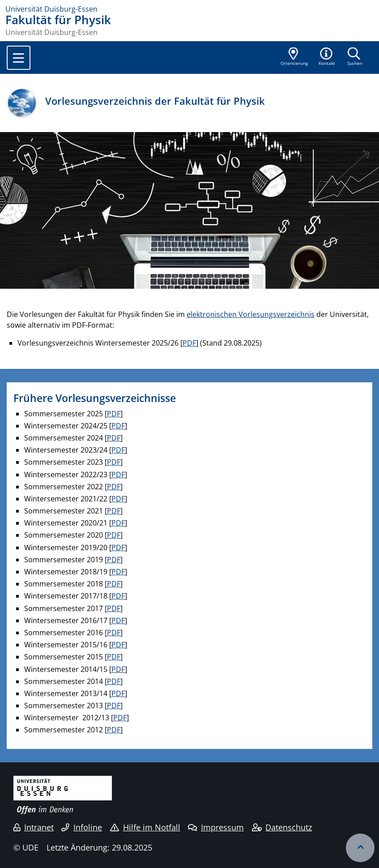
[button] (327, 57)
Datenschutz (282, 827)
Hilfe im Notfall (145, 827)
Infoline (82, 827)
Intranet (34, 827)
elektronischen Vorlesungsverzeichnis (251, 314)
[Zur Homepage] (189, 9)
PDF (189, 343)
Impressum (216, 827)
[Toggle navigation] (19, 58)
